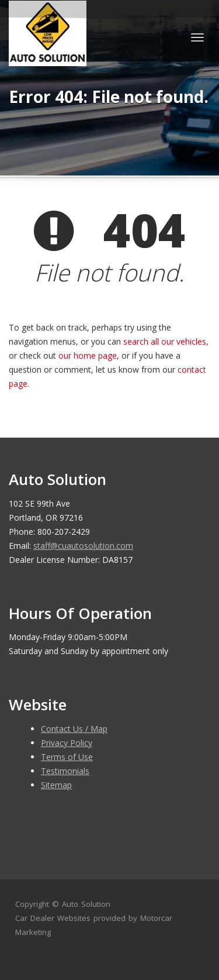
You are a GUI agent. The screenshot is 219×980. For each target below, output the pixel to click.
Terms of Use (67, 757)
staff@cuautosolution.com (83, 546)
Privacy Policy (67, 743)
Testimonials (65, 771)
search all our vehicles (165, 341)
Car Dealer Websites (53, 918)
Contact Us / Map (74, 729)
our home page (88, 355)
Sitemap (56, 785)
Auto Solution (86, 904)
